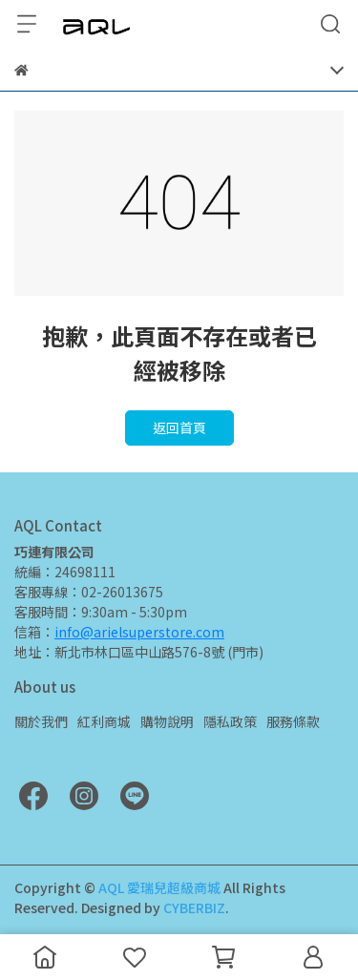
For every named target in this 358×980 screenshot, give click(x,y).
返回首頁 (179, 427)
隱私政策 (230, 721)
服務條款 (293, 721)
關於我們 (41, 721)
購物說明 (167, 721)
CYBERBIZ (194, 907)
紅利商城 (104, 721)
